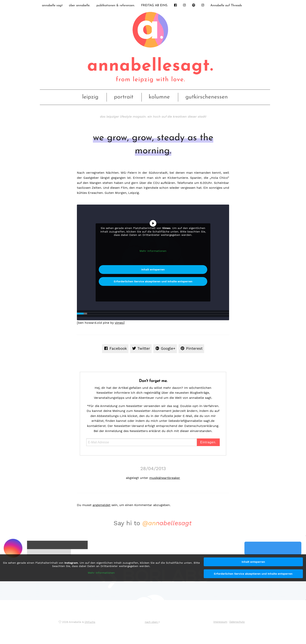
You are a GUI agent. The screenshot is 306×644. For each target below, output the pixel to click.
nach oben (152, 622)
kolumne (159, 97)
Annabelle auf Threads (226, 5)
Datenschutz (237, 622)
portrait (124, 97)
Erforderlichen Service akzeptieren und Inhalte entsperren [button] (153, 281)
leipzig (90, 97)
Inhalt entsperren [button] (153, 269)
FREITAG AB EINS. (154, 5)
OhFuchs (90, 622)
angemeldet (101, 505)
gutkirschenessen (207, 97)
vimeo (119, 323)
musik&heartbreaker (165, 478)
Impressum (220, 622)
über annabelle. (80, 5)
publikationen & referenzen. (116, 5)
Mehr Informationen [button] (153, 251)
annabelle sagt (52, 5)
